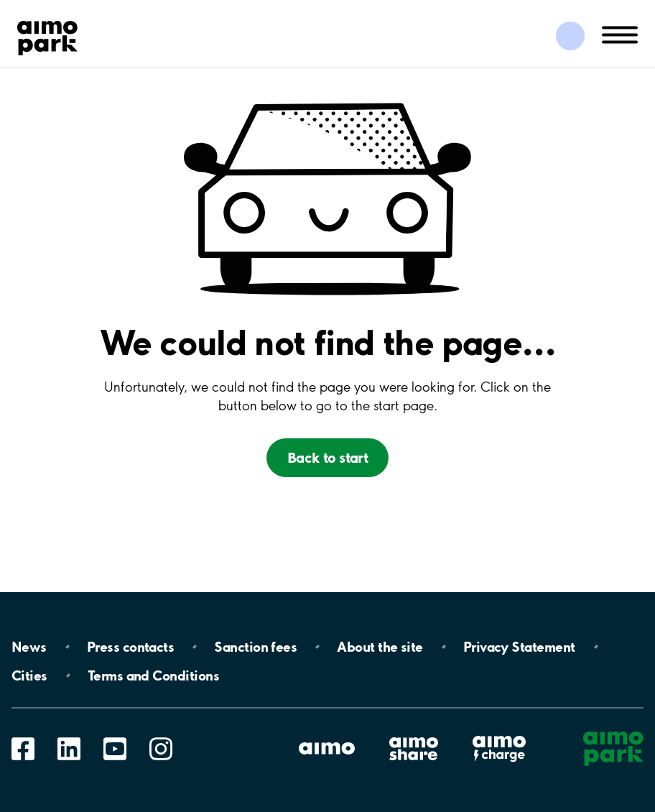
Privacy (519, 647)
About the (380, 647)
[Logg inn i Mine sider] (570, 36)
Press (130, 647)
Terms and (153, 675)
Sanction (255, 647)
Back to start (327, 457)
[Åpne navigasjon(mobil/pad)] (620, 34)
